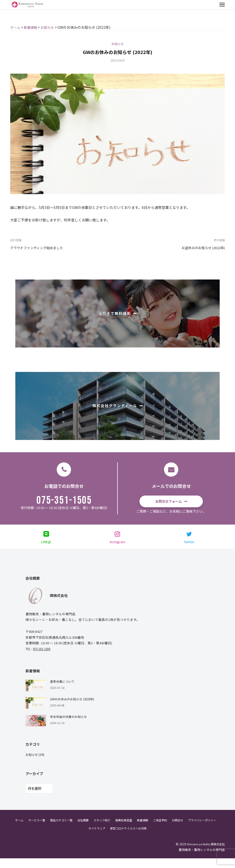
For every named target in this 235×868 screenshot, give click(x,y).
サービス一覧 (49, 830)
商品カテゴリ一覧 (75, 830)
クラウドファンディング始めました (39, 249)
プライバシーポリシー (84, 838)
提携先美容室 (142, 830)
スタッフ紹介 (119, 830)
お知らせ (118, 44)
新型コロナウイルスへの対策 (147, 838)
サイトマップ (113, 838)
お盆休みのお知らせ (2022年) (201, 249)
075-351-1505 (64, 502)
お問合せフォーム (168, 502)
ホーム (30, 830)
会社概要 (98, 830)
